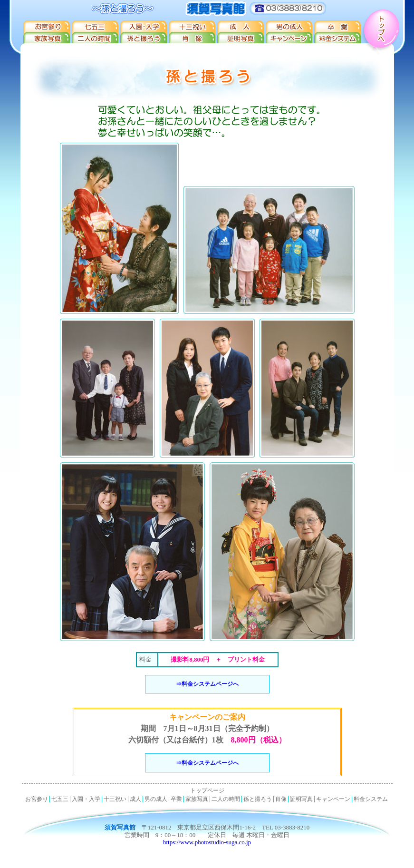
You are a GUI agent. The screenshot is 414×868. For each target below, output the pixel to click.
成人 (240, 26)
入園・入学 (143, 26)
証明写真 (240, 38)
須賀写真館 (207, 8)
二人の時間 (95, 38)
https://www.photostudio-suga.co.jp (207, 842)
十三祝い (192, 26)
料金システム (337, 38)
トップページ (207, 790)
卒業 (337, 26)
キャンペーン (289, 38)
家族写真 (46, 38)
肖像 (192, 38)
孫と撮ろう (143, 38)
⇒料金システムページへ (207, 684)
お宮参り (46, 26)
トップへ (383, 28)
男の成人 (289, 26)
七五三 (95, 26)
